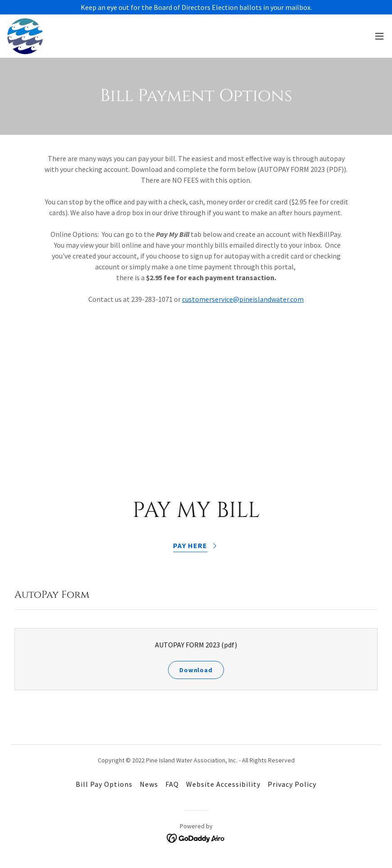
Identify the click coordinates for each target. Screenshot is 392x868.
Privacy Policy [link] (292, 784)
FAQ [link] (172, 784)
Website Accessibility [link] (223, 784)
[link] (25, 36)
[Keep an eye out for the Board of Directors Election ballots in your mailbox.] (196, 7)
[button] (379, 36)
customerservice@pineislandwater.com (243, 299)
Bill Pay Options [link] (104, 784)
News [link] (149, 784)
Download (196, 670)
